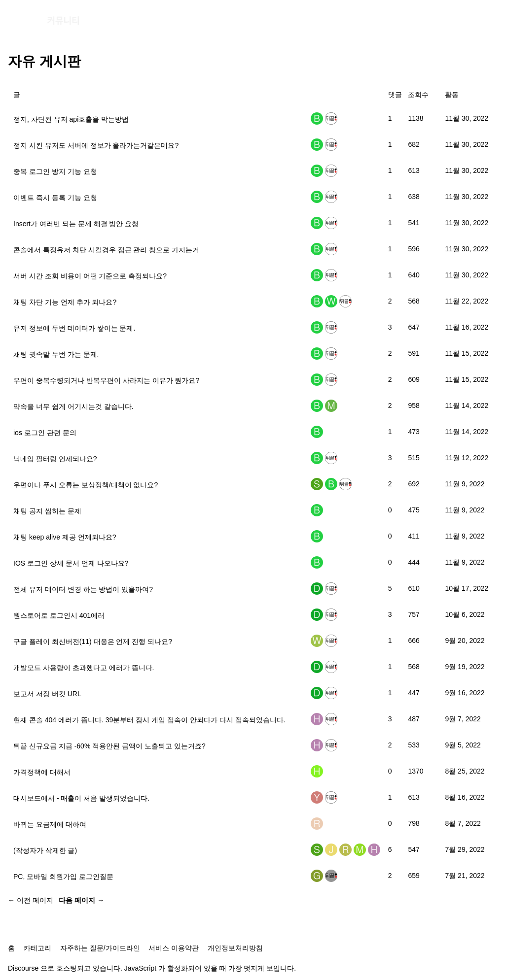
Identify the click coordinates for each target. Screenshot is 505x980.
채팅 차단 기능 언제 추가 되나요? (65, 302)
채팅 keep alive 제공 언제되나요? (65, 537)
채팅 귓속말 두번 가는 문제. (56, 354)
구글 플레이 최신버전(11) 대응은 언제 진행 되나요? (93, 642)
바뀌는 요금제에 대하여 (50, 824)
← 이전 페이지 (31, 900)
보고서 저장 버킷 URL (47, 694)
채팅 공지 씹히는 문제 (47, 511)
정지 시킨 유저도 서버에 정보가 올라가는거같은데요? (96, 145)
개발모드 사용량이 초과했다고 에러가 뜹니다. (84, 668)
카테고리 (37, 948)
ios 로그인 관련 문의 (45, 433)
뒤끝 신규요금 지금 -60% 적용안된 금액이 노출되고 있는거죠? (109, 746)
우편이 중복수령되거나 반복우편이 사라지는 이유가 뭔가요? (106, 380)
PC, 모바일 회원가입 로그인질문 (63, 877)
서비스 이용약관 (174, 948)
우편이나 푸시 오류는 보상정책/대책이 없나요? (86, 485)
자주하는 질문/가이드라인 (100, 948)
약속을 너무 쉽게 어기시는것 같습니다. (73, 406)
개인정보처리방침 (235, 948)
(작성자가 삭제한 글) (45, 850)
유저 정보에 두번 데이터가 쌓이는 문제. (74, 328)
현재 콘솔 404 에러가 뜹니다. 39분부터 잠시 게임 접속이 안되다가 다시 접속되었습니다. (149, 720)
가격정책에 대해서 (42, 772)
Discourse (23, 968)
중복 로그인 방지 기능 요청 (55, 171)
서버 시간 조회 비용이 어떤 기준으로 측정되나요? (90, 276)
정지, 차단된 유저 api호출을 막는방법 (71, 119)
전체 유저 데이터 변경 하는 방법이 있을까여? (83, 589)
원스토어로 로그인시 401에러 (59, 615)
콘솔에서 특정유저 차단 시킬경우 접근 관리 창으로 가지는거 (106, 250)
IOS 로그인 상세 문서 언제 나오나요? (71, 563)
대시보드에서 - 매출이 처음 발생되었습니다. (81, 798)
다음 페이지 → (81, 900)
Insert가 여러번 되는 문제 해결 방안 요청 (76, 224)
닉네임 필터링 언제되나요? (55, 459)
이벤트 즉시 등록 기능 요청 (55, 198)
